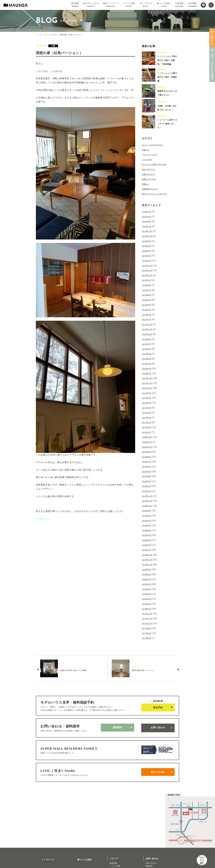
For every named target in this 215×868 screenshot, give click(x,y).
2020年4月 (147, 462)
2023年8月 (147, 284)
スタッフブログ (51, 35)
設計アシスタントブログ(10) (157, 198)
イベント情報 (115, 832)
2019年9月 (147, 494)
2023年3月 (147, 307)
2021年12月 (148, 371)
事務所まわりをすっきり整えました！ (167, 98)
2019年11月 (148, 485)
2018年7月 (147, 558)
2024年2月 (147, 257)
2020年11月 (148, 430)
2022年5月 (147, 348)
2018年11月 (148, 539)
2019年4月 (147, 517)
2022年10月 (148, 330)
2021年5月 (147, 403)
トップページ (44, 825)
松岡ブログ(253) (151, 184)
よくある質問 (80, 850)
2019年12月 (148, 480)
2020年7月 (147, 448)
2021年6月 (147, 398)
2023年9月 (147, 279)
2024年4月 (147, 248)
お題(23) (146, 157)
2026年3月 (147, 220)
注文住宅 (42, 857)
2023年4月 (147, 302)
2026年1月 (147, 229)
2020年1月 (147, 476)
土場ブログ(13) (150, 180)
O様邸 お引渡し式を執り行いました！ (167, 114)
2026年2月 (147, 225)
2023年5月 (147, 298)
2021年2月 (147, 416)
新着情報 (113, 829)
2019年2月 (147, 526)
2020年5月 (147, 457)
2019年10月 (148, 489)
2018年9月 (147, 549)
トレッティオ (43, 854)
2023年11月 (148, 270)
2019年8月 (147, 498)
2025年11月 (148, 238)
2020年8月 (147, 444)
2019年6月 (147, 507)
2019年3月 (147, 521)
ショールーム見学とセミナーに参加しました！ (167, 131)
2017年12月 (148, 590)
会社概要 (78, 833)
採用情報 (78, 841)
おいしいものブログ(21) (155, 153)
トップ (39, 35)
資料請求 (117, 701)
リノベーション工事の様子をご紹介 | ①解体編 (168, 81)
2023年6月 (147, 293)
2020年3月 (147, 466)
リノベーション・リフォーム (50, 860)
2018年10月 (148, 544)
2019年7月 (147, 503)
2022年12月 (148, 320)
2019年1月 (147, 530)
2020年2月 (147, 471)
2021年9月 (147, 384)
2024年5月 (147, 243)
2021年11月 (148, 375)
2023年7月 (147, 288)
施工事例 (42, 833)
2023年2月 (147, 311)
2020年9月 (147, 439)
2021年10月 (148, 380)
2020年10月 (148, 434)
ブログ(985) (148, 166)
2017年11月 (148, 594)
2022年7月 (147, 339)
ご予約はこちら (44, 519)
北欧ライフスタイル (118, 838)
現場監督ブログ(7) (152, 194)
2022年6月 (147, 343)
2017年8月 (147, 608)
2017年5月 (147, 612)
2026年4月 (147, 215)
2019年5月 (147, 512)
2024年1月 (147, 261)
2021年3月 (147, 412)
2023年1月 (147, 316)
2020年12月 (148, 425)
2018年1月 (147, 585)
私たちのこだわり (47, 841)
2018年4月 (147, 571)
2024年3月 (147, 252)
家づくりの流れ (81, 825)
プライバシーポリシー (85, 858)
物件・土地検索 (117, 845)
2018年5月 (147, 567)
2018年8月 (147, 553)
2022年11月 (148, 325)
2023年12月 (148, 266)
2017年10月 (148, 599)
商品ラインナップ (47, 850)
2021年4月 (147, 407)
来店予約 (158, 681)
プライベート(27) (151, 162)
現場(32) (146, 189)
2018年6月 (147, 562)
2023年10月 (148, 275)
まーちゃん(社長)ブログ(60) (157, 171)
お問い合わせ (158, 701)
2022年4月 (147, 352)
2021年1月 (147, 421)
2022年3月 (147, 357)
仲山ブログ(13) (150, 175)
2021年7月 (147, 393)
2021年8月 (147, 389)
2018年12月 (148, 535)
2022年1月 (147, 366)
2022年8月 (147, 334)
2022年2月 (147, 361)
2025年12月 (148, 234)
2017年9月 (147, 603)
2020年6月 (147, 453)
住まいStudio (158, 739)
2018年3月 (147, 576)
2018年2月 (147, 580)
